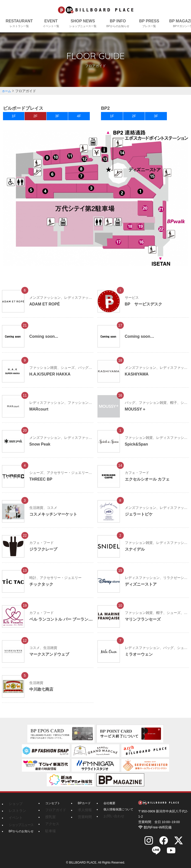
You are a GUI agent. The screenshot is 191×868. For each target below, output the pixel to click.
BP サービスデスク (146, 307)
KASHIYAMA (138, 377)
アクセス (51, 825)
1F (14, 118)
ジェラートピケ (141, 517)
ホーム (7, 91)
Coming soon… (141, 340)
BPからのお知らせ (21, 831)
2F (35, 118)
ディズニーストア (143, 587)
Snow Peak (41, 447)
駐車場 (50, 831)
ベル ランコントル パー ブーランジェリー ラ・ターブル (86, 622)
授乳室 (50, 819)
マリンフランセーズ (145, 622)
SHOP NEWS (83, 24)
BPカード (81, 806)
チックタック (43, 587)
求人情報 (81, 813)
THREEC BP (42, 482)
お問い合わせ (108, 819)
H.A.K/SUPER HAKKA (52, 377)
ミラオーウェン (141, 657)
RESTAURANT (19, 24)
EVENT (51, 24)
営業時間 (81, 819)
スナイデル (136, 552)
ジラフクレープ (45, 552)
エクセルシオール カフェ (150, 482)
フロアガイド (54, 813)
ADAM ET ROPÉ (47, 307)
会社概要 (105, 806)
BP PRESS (149, 24)
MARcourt (40, 412)
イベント (15, 819)
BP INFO (118, 24)
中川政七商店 (43, 692)
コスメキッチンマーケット (56, 517)
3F (57, 118)
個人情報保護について (114, 813)
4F (79, 118)
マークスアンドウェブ (52, 657)
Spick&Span (138, 447)
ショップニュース (19, 825)
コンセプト (53, 806)
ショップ (15, 806)
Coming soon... (46, 340)
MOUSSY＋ (137, 412)
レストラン (16, 813)
